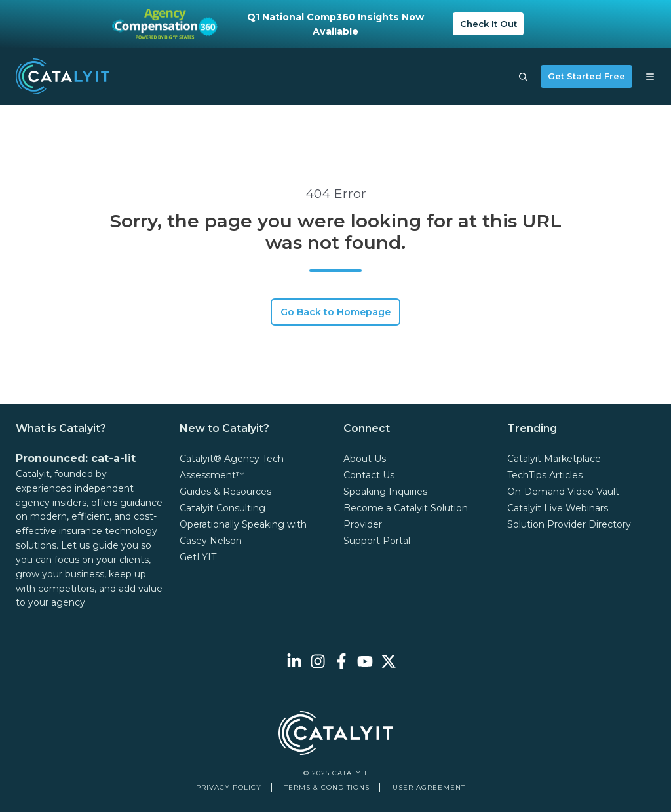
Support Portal (377, 541)
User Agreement (429, 787)
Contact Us (369, 475)
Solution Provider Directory (569, 524)
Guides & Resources (225, 492)
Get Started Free (586, 76)
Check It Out (489, 24)
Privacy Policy (229, 787)
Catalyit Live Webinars (558, 508)
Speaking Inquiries (385, 492)
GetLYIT (198, 557)
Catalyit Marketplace (554, 459)
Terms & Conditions (327, 787)
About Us (365, 459)
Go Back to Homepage (335, 312)
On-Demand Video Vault (563, 492)
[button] (523, 77)
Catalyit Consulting (222, 508)
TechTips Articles (545, 475)
